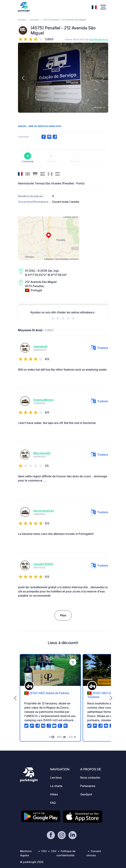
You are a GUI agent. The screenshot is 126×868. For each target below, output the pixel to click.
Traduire (100, 348)
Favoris (51, 158)
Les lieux (35, 20)
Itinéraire (28, 158)
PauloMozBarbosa (99, 39)
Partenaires (88, 786)
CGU (44, 851)
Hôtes (54, 794)
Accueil (22, 20)
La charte (56, 786)
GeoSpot (86, 794)
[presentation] (23, 78)
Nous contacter (90, 778)
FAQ (53, 803)
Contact (75, 158)
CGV (54, 851)
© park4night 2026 (32, 862)
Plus (63, 615)
